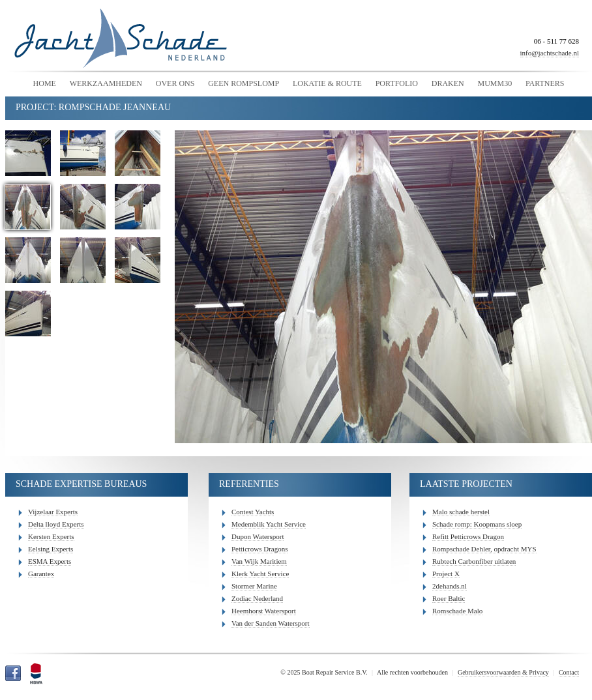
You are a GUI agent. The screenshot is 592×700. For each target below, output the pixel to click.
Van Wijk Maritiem (259, 561)
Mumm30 (495, 83)
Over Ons (175, 83)
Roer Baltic (449, 598)
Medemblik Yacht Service (269, 524)
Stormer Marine (254, 586)
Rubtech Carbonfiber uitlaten (474, 561)
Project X (446, 574)
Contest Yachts (253, 512)
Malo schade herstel (461, 512)
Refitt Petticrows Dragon (468, 536)
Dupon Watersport (258, 536)
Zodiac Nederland (257, 598)
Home (45, 83)
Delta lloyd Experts (56, 524)
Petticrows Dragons (259, 549)
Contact (569, 672)
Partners (545, 83)
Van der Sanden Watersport (271, 623)
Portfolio (397, 83)
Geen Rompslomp (244, 83)
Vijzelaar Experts (53, 512)
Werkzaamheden (106, 83)
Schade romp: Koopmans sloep (477, 524)
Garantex (41, 574)
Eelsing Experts (51, 549)
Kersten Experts (51, 536)
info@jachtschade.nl (550, 53)
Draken (448, 83)
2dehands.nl (450, 586)
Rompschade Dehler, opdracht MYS (484, 549)
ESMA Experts (50, 561)
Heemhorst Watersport (264, 611)
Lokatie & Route (327, 83)
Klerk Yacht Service (260, 574)
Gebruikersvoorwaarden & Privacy (503, 672)
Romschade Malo (457, 611)
